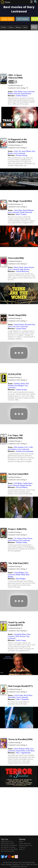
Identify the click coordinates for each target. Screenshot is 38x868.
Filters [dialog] (34, 27)
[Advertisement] (19, 50)
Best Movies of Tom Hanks (9, 849)
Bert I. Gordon (21, 214)
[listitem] (7, 19)
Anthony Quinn (20, 384)
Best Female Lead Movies (9, 845)
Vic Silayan (18, 538)
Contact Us (22, 847)
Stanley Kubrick (22, 96)
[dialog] (13, 82)
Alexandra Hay (30, 324)
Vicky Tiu (18, 151)
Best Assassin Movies (8, 851)
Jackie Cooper (21, 640)
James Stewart (29, 267)
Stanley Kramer (22, 390)
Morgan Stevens (25, 485)
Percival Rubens (22, 487)
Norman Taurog (22, 155)
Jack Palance (12, 449)
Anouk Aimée (19, 324)
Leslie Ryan (30, 751)
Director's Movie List (26, 845)
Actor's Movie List (25, 843)
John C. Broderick (22, 699)
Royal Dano (28, 695)
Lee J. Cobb (28, 447)
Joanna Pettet (21, 751)
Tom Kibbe (12, 697)
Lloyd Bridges (19, 573)
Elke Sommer (19, 447)
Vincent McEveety (23, 271)
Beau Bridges (21, 579)
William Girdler (22, 542)
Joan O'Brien (26, 151)
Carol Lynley (19, 695)
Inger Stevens (25, 269)
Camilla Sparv (27, 483)
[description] (15, 85)
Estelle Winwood (26, 212)
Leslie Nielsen (13, 540)
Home (8, 2)
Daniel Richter (26, 94)
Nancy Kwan (27, 538)
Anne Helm (18, 210)
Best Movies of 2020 (7, 843)
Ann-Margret (19, 386)
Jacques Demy (21, 329)
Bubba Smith (21, 575)
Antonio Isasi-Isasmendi (25, 451)
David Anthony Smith (22, 749)
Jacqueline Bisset (20, 634)
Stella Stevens (20, 636)
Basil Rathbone (28, 210)
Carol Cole (12, 327)
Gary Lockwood (29, 92)
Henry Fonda (19, 267)
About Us (22, 849)
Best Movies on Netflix (8, 847)
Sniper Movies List (7, 841)
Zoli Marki (18, 483)
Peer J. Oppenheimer (23, 753)
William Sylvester (14, 94)
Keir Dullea (18, 92)
